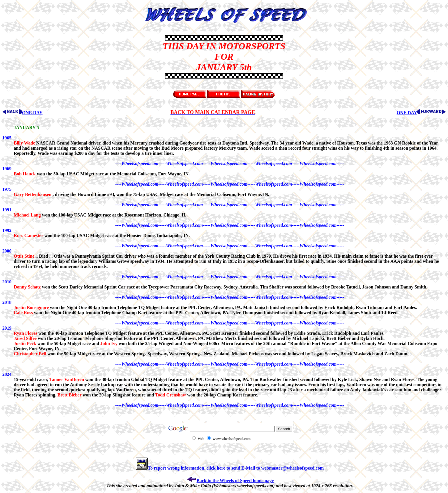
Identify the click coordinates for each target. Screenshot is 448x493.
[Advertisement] (31, 57)
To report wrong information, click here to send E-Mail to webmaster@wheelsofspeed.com (230, 468)
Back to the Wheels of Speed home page (230, 481)
